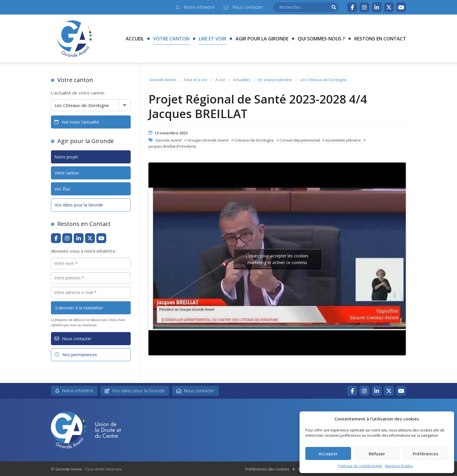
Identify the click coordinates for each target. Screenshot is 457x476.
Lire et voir (212, 39)
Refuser (377, 454)
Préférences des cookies (267, 469)
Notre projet (66, 157)
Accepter (328, 454)
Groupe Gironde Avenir (208, 140)
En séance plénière (275, 80)
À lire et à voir (196, 80)
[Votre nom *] (91, 263)
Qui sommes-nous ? (321, 39)
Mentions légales (399, 466)
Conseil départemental (300, 140)
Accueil (135, 39)
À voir (220, 80)
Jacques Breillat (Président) (172, 146)
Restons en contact (380, 39)
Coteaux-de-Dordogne (254, 140)
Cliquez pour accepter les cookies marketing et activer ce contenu (277, 259)
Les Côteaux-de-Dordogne (323, 80)
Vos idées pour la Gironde (79, 205)
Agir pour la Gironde (262, 39)
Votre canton (171, 39)
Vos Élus (62, 189)
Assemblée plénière (343, 140)
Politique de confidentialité (360, 466)
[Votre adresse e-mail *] (91, 293)
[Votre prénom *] (91, 278)
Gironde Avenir (163, 80)
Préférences (426, 454)
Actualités (242, 80)
